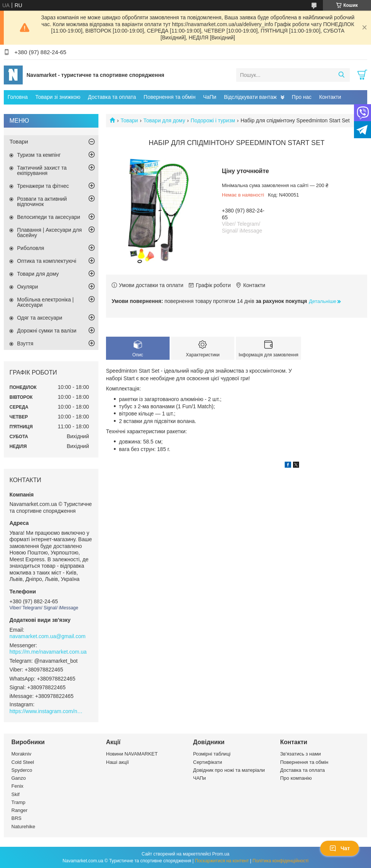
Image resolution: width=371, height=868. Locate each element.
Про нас (302, 97)
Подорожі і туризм (213, 120)
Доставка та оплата (112, 97)
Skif (16, 794)
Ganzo (19, 778)
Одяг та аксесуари (40, 318)
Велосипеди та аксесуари (49, 217)
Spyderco (22, 770)
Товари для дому (164, 120)
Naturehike (23, 827)
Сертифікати (208, 762)
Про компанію (296, 778)
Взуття (25, 343)
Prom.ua (221, 854)
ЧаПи (210, 97)
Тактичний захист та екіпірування (42, 170)
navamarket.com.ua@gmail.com (48, 636)
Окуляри (27, 287)
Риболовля (31, 248)
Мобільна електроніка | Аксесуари (45, 302)
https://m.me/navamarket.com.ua (48, 652)
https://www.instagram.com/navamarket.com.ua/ (47, 711)
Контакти (330, 97)
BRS (16, 818)
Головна (18, 97)
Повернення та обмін (169, 97)
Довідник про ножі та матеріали (229, 770)
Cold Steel (23, 762)
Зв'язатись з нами (300, 754)
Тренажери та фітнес (43, 186)
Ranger (19, 810)
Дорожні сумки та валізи (47, 331)
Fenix (17, 786)
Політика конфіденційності (281, 861)
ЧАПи (200, 778)
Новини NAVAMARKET (132, 754)
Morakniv (21, 754)
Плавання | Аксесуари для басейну (49, 233)
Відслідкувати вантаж (250, 97)
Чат (340, 848)
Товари (129, 120)
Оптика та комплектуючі (47, 261)
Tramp (18, 802)
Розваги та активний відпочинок (42, 201)
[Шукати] (341, 75)
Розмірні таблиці (212, 754)
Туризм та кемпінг (39, 155)
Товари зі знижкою (58, 97)
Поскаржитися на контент (222, 861)
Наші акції (117, 762)
